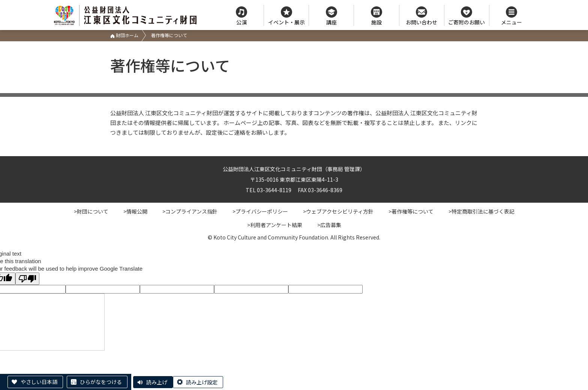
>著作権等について (411, 211)
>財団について (91, 211)
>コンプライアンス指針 (190, 211)
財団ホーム (124, 35)
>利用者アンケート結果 (275, 225)
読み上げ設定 (202, 382)
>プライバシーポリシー (260, 211)
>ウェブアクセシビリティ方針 (338, 211)
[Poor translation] (27, 279)
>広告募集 (329, 225)
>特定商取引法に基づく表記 (481, 211)
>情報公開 (135, 211)
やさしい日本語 (39, 382)
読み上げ (157, 382)
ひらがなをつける (101, 382)
